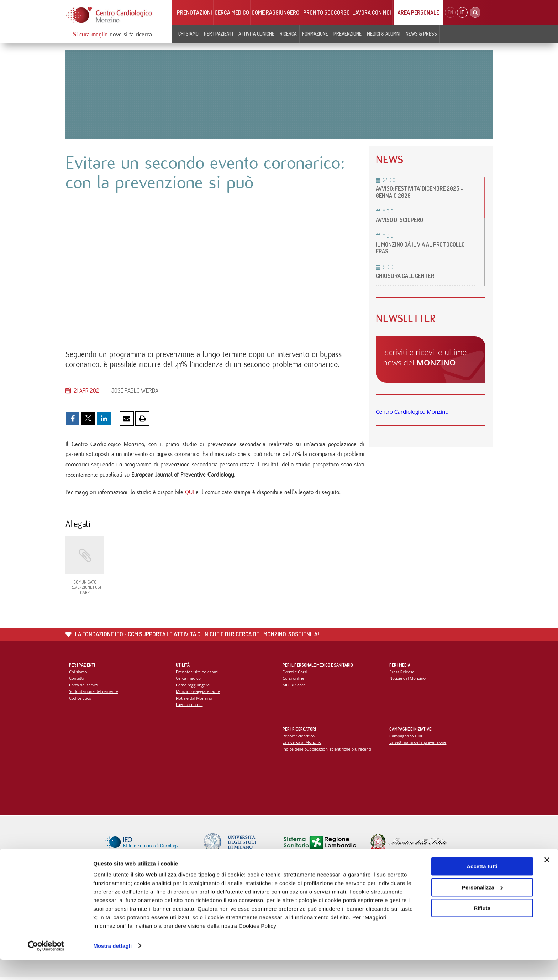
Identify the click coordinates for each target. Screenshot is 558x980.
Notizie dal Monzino (194, 700)
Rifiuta (482, 929)
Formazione (315, 34)
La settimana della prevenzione (418, 744)
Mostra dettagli (112, 966)
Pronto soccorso (327, 12)
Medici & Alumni (384, 34)
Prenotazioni (194, 12)
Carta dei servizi (84, 687)
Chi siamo (188, 34)
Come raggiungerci (276, 12)
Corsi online (294, 680)
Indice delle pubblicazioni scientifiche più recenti (327, 751)
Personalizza (482, 908)
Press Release (402, 673)
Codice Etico (80, 700)
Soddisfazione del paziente (94, 693)
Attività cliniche (256, 34)
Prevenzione (348, 34)
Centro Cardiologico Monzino (412, 411)
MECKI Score (294, 687)
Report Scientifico (299, 738)
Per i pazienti (219, 34)
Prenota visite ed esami (197, 673)
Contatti (77, 680)
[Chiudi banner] (547, 880)
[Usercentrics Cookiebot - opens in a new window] (46, 966)
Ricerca (288, 34)
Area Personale (418, 12)
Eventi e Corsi (295, 673)
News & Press (421, 34)
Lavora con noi (372, 12)
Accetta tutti (482, 887)
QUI (189, 494)
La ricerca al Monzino (302, 744)
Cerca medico (232, 12)
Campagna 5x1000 (407, 738)
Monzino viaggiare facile (198, 693)
